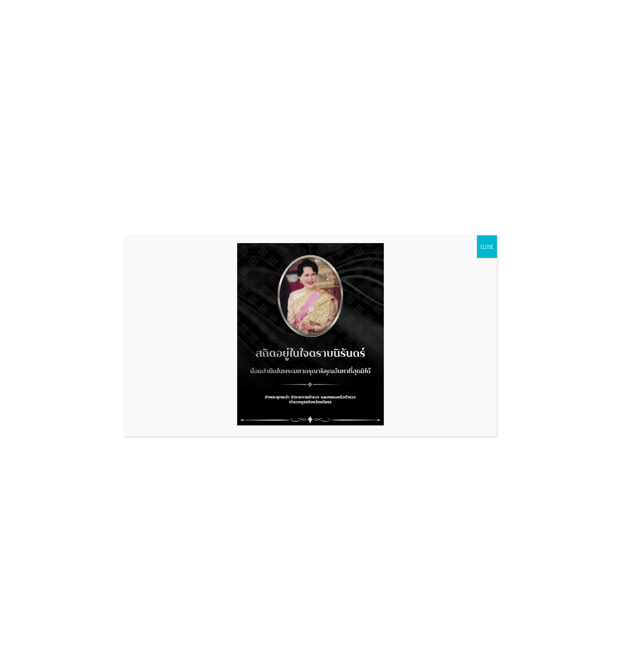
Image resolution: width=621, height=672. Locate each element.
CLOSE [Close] (487, 247)
